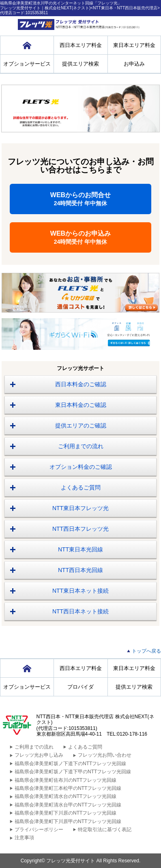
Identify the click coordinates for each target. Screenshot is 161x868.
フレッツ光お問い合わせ (105, 755)
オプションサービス (27, 64)
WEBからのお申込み (80, 237)
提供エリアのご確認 (81, 425)
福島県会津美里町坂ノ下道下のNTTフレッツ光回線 (70, 764)
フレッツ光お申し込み (39, 755)
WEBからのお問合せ (80, 199)
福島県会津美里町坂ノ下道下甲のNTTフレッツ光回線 (73, 772)
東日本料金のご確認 (81, 405)
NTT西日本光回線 (80, 570)
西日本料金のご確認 (81, 384)
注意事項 (24, 838)
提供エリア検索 (80, 64)
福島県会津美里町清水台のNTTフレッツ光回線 (65, 796)
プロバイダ (80, 687)
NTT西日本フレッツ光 (80, 529)
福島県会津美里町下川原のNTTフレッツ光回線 (65, 813)
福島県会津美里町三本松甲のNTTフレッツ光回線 (68, 788)
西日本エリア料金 (81, 45)
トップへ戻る (146, 651)
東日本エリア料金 (134, 45)
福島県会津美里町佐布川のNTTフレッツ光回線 (65, 780)
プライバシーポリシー (39, 830)
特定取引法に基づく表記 (105, 830)
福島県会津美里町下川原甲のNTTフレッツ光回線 (68, 821)
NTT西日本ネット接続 (80, 611)
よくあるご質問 (81, 487)
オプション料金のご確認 (81, 467)
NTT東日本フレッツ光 (80, 508)
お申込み (134, 64)
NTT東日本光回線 (80, 549)
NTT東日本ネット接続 (80, 591)
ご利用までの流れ (81, 446)
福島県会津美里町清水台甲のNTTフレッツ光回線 (68, 805)
